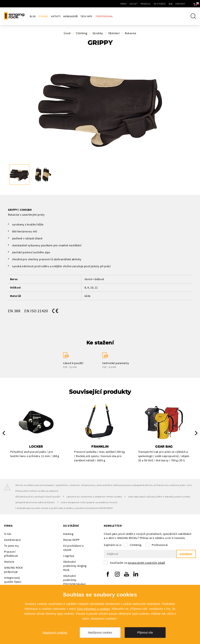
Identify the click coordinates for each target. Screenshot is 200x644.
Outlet (122, 4)
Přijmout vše (145, 633)
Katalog (68, 534)
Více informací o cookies (93, 609)
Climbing (81, 33)
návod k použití (73, 363)
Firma (112, 4)
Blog (33, 16)
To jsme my (11, 546)
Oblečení (114, 33)
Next (196, 433)
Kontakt (169, 4)
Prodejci (134, 4)
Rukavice (131, 33)
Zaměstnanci (12, 540)
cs (190, 4)
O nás (8, 534)
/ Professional (104, 16)
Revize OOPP (71, 540)
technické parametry (116, 363)
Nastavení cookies (55, 633)
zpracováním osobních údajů (146, 563)
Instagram (117, 574)
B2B (159, 4)
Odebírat (186, 554)
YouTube (127, 574)
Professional (160, 545)
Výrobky (43, 16)
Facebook (108, 574)
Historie (9, 562)
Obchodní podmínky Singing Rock (75, 566)
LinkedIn (136, 574)
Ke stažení (148, 4)
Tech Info (86, 16)
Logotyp (69, 556)
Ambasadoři (71, 16)
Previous (4, 433)
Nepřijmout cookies (100, 633)
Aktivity (56, 16)
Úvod (67, 33)
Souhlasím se (138, 563)
